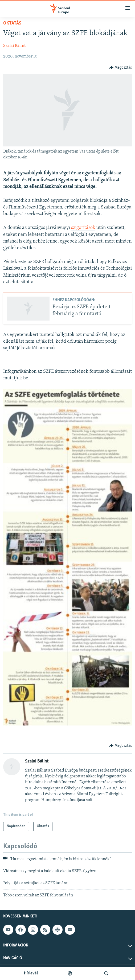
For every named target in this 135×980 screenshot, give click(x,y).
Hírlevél (31, 973)
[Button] (121, 68)
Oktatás (12, 23)
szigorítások (83, 228)
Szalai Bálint (14, 46)
